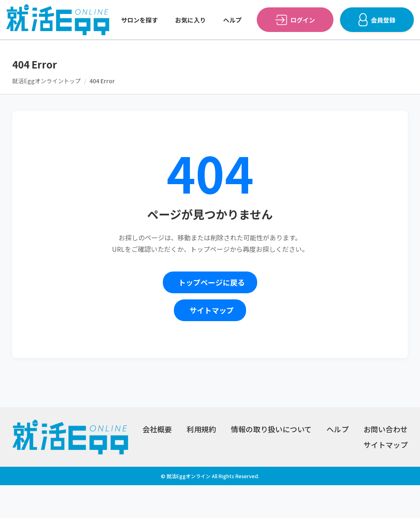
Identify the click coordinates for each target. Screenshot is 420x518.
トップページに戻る (212, 282)
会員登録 (383, 20)
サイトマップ (212, 310)
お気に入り (191, 20)
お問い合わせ (386, 429)
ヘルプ (232, 20)
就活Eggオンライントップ (47, 81)
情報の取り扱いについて (271, 429)
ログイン (303, 20)
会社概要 (157, 429)
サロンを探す (139, 20)
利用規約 (201, 429)
